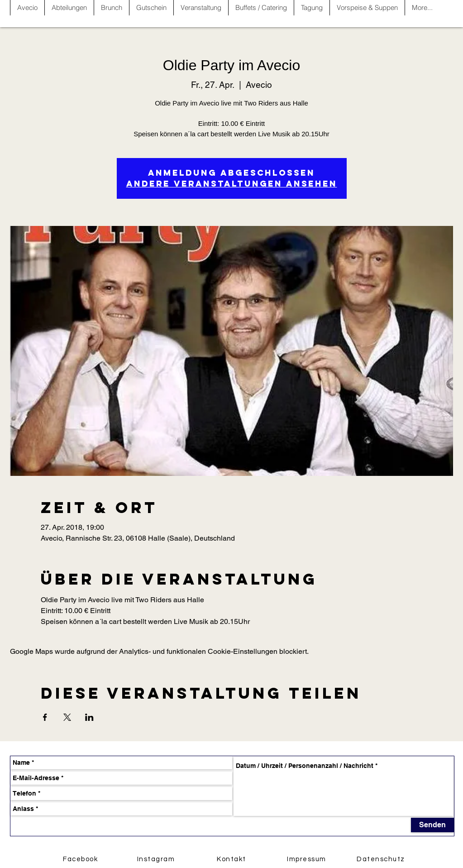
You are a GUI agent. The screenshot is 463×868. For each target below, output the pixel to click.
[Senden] (432, 825)
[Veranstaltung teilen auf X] (67, 717)
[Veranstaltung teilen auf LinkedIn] (89, 717)
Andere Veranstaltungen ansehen (232, 184)
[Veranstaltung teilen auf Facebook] (45, 717)
